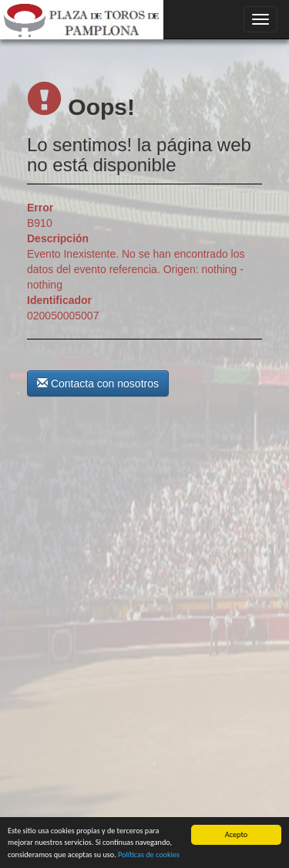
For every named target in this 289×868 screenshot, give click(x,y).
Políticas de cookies (149, 855)
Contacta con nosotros (98, 383)
